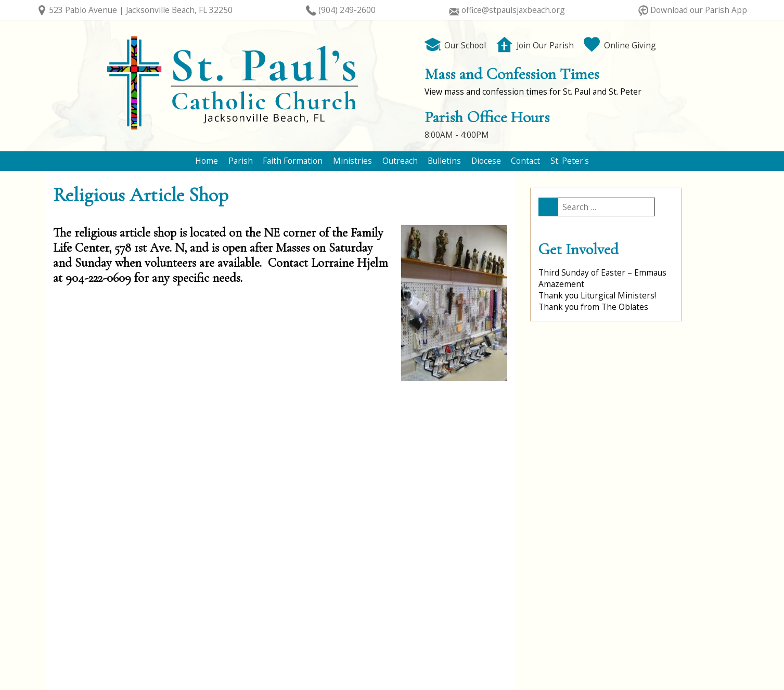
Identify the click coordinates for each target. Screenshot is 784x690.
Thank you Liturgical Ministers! (597, 295)
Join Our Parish (535, 45)
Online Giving (620, 45)
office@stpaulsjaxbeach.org (513, 10)
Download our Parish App (699, 10)
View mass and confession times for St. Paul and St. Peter (533, 92)
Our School (455, 45)
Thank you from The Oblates (593, 307)
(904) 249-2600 (347, 10)
